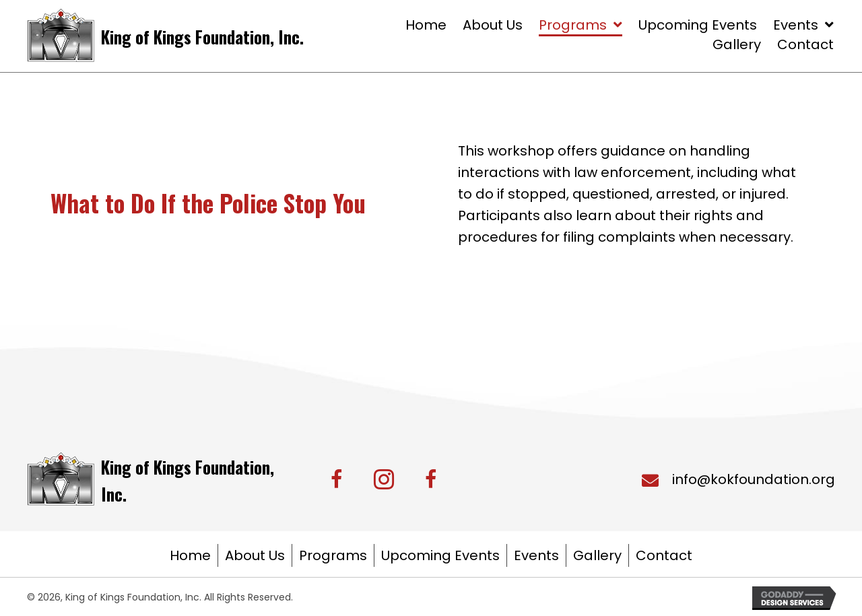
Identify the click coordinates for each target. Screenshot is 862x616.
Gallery (597, 555)
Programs (333, 555)
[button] (337, 479)
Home (190, 555)
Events (536, 555)
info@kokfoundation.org (754, 479)
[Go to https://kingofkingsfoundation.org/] (167, 35)
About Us (255, 555)
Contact (664, 555)
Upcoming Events (440, 555)
